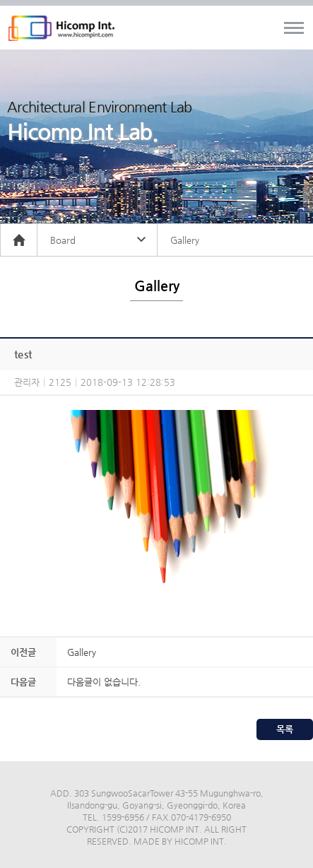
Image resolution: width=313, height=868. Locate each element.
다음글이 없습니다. (104, 682)
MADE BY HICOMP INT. (180, 841)
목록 (285, 729)
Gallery (82, 652)
